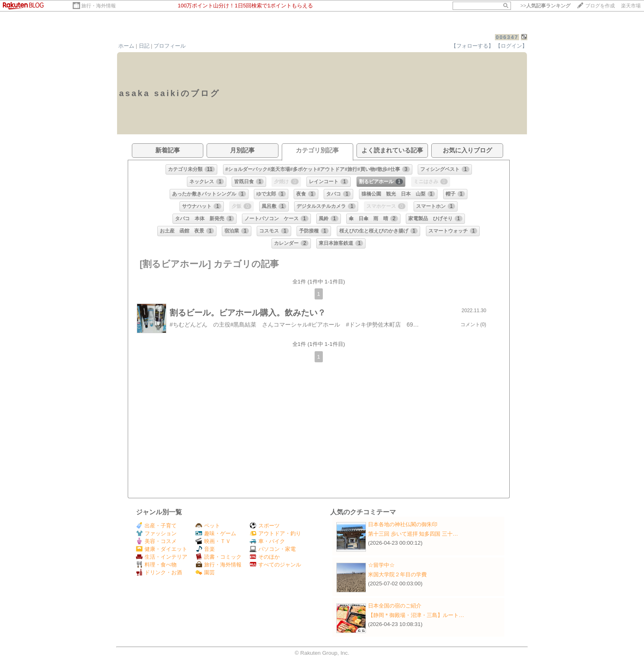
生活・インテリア (162, 557)
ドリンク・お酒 (159, 572)
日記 (144, 46)
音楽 (205, 549)
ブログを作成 (600, 6)
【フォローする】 (472, 46)
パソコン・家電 (273, 549)
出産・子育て (156, 526)
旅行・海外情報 (99, 6)
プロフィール (170, 46)
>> (545, 6)
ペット (208, 526)
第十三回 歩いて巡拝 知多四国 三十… (413, 534)
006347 (507, 37)
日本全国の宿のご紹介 (395, 606)
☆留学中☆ (381, 565)
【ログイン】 (511, 46)
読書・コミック (218, 557)
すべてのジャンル (275, 565)
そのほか (265, 557)
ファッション (156, 533)
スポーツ (265, 526)
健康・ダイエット (162, 549)
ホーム (126, 46)
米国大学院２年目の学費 (397, 574)
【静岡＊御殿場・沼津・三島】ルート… (416, 615)
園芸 (205, 572)
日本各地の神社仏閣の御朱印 (403, 524)
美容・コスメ (156, 541)
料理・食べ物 (156, 565)
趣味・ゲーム (216, 533)
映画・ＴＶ (213, 541)
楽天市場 (631, 6)
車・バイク (267, 541)
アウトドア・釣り (275, 533)
